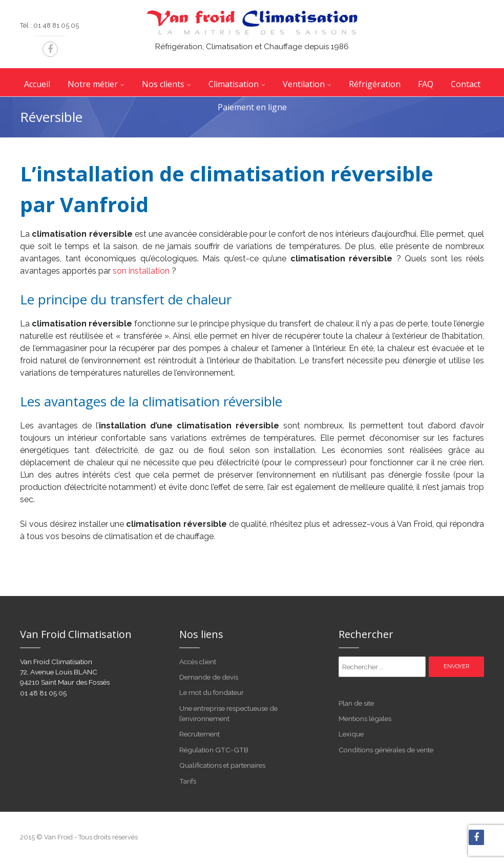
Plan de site (356, 703)
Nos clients (163, 84)
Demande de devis (209, 677)
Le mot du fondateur (212, 692)
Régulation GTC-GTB (214, 750)
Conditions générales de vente (386, 750)
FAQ (426, 84)
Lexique (351, 734)
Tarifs (188, 781)
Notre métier (93, 84)
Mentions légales (365, 718)
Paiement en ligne (252, 107)
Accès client (198, 662)
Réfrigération (375, 84)
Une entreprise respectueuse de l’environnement (228, 713)
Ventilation (304, 84)
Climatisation (234, 84)
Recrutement (199, 734)
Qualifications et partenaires (222, 765)
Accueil (37, 84)
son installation (141, 271)
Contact (466, 84)
